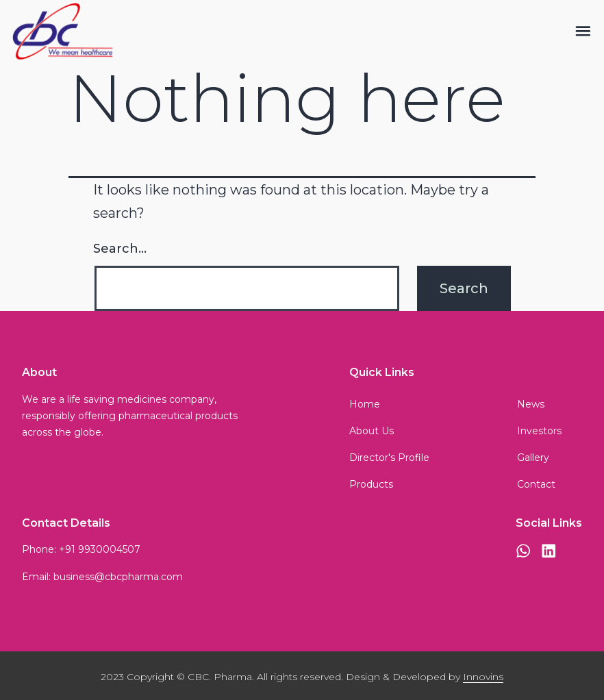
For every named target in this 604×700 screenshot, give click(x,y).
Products (371, 484)
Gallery (533, 458)
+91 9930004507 (100, 549)
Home (365, 404)
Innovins (483, 677)
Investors (539, 431)
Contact (536, 484)
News (531, 404)
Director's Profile (389, 458)
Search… (120, 249)
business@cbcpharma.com (118, 577)
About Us (372, 431)
